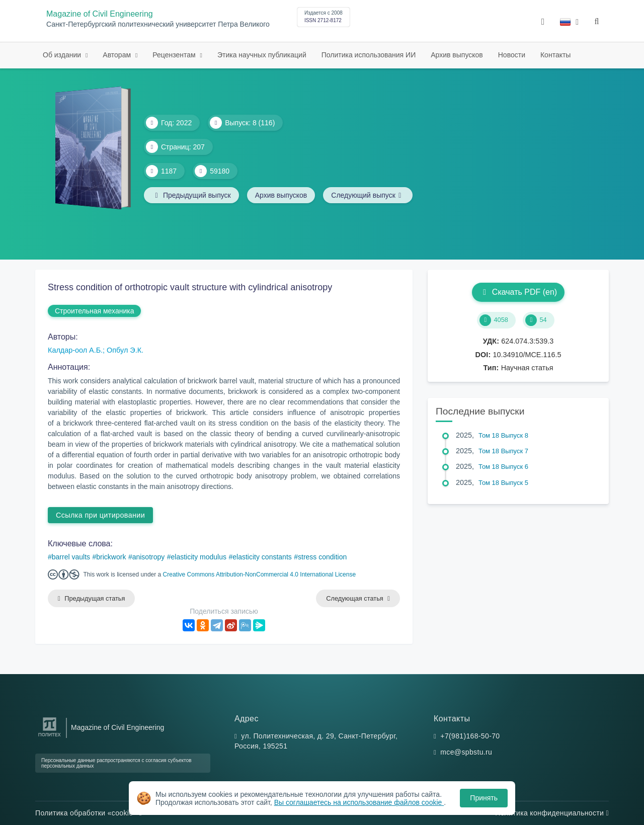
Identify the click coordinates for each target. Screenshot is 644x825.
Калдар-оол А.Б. (75, 350)
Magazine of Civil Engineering (100, 14)
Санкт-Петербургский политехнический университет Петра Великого (158, 24)
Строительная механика (94, 311)
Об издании (63, 55)
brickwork (111, 557)
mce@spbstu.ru (466, 752)
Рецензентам (175, 55)
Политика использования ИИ (369, 55)
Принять (484, 798)
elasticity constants (262, 557)
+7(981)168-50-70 (470, 736)
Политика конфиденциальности (552, 813)
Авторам (118, 55)
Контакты (555, 55)
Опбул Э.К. (125, 350)
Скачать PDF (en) (518, 292)
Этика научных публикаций (262, 55)
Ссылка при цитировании (100, 515)
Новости (512, 55)
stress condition (322, 557)
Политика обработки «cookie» (89, 813)
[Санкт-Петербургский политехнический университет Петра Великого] (50, 737)
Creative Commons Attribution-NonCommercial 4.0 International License (260, 574)
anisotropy (149, 557)
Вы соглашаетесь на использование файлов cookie (359, 802)
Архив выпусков (457, 55)
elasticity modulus (199, 557)
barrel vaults (71, 557)
